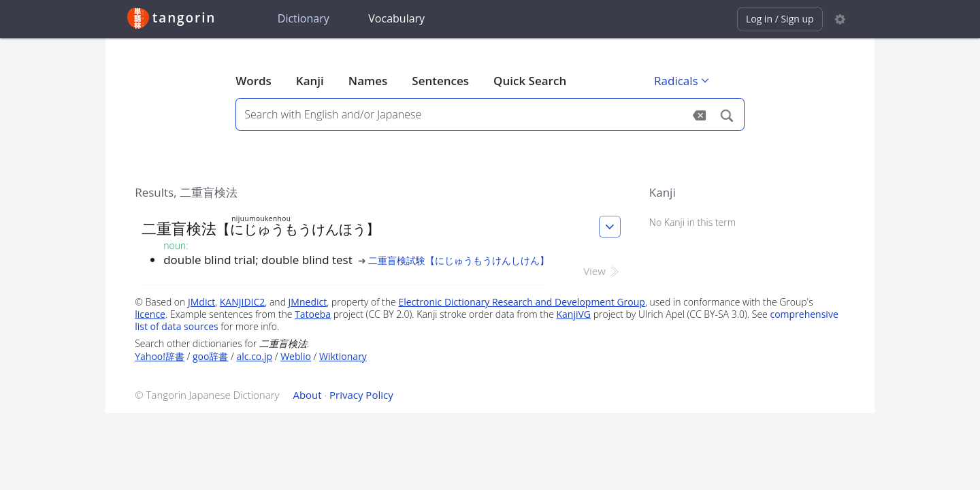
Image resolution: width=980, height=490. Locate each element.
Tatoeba (313, 314)
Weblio (296, 356)
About (307, 395)
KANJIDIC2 (243, 302)
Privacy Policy (361, 395)
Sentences (440, 81)
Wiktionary (343, 356)
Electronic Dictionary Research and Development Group (522, 302)
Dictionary (304, 18)
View (602, 271)
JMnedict (308, 302)
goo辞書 (210, 356)
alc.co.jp (254, 356)
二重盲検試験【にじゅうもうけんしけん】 (459, 260)
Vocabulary (396, 18)
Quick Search (530, 81)
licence (150, 314)
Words (254, 81)
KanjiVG (573, 314)
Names (368, 81)
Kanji (310, 81)
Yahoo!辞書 (160, 356)
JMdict (201, 302)
